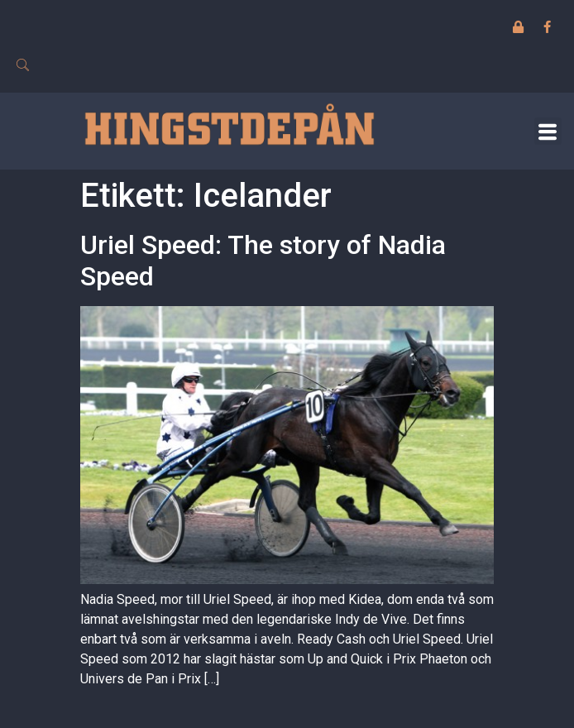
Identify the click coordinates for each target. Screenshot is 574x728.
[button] (548, 131)
